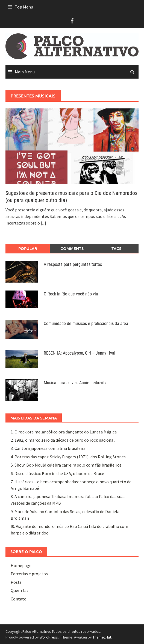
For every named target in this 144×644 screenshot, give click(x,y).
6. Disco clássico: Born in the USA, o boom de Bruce (57, 473)
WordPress (49, 637)
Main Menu (25, 72)
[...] (43, 223)
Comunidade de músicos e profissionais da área (86, 324)
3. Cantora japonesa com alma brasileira (48, 448)
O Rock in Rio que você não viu (71, 294)
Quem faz (20, 590)
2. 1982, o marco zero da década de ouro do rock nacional (63, 440)
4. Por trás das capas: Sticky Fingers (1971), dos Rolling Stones (68, 457)
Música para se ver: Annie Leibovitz (75, 383)
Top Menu (24, 7)
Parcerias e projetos (29, 574)
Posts (16, 582)
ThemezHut (102, 637)
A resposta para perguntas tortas (73, 264)
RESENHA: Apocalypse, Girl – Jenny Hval (80, 353)
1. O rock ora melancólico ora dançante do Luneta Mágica (64, 432)
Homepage (21, 565)
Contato (19, 599)
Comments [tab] (72, 248)
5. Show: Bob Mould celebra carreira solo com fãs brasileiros (66, 465)
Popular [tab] (28, 248)
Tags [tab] (116, 248)
